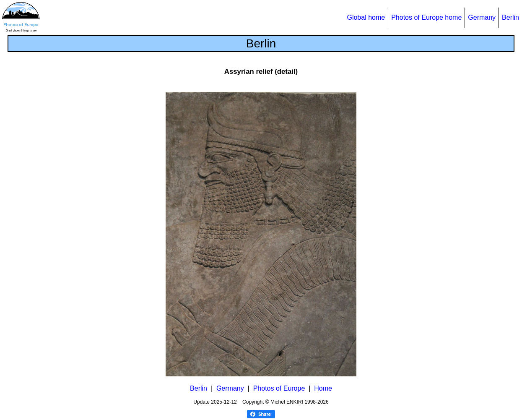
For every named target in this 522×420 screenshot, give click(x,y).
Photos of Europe (279, 388)
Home (323, 388)
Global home (366, 17)
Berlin (510, 17)
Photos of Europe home (426, 17)
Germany (482, 17)
